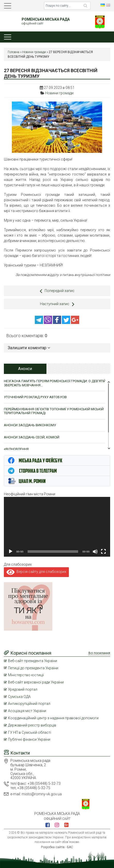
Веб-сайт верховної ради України (36, 682)
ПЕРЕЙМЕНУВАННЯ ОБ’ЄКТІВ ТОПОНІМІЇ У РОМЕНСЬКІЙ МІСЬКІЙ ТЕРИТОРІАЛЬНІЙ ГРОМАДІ (54, 411)
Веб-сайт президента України (32, 661)
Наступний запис (57, 304)
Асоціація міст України (27, 711)
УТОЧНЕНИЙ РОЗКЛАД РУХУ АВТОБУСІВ (35, 397)
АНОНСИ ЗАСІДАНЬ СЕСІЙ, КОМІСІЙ (32, 437)
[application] (57, 527)
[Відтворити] (11, 552)
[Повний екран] (103, 552)
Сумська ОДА (19, 697)
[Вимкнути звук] (95, 552)
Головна (14, 52)
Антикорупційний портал (29, 704)
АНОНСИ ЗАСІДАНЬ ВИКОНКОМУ (30, 425)
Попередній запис (57, 291)
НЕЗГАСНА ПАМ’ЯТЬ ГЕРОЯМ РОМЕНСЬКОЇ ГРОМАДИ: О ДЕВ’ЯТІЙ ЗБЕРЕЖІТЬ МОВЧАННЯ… (55, 383)
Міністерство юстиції (26, 675)
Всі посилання (99, 653)
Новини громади (34, 52)
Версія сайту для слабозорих (36, 572)
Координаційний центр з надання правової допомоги (53, 718)
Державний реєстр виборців (32, 725)
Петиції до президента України (33, 668)
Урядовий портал (23, 689)
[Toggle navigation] (8, 6)
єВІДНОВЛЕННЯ (16, 449)
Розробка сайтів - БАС (57, 847)
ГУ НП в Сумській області (30, 732)
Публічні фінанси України (29, 739)
